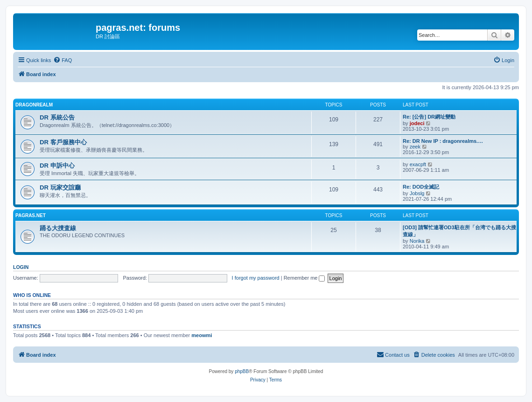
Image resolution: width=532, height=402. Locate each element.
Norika (417, 241)
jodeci (417, 123)
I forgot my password (256, 278)
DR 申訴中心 (57, 166)
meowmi (202, 335)
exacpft (418, 164)
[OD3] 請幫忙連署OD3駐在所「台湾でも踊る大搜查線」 (459, 231)
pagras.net (31, 215)
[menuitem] (63, 60)
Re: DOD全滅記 (421, 187)
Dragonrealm (34, 105)
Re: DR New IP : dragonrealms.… (443, 141)
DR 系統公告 (57, 117)
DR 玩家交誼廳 (60, 187)
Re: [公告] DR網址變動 (429, 117)
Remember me (304, 278)
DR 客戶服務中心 (63, 142)
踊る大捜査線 (58, 228)
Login (21, 267)
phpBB (242, 371)
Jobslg (417, 193)
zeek (415, 147)
